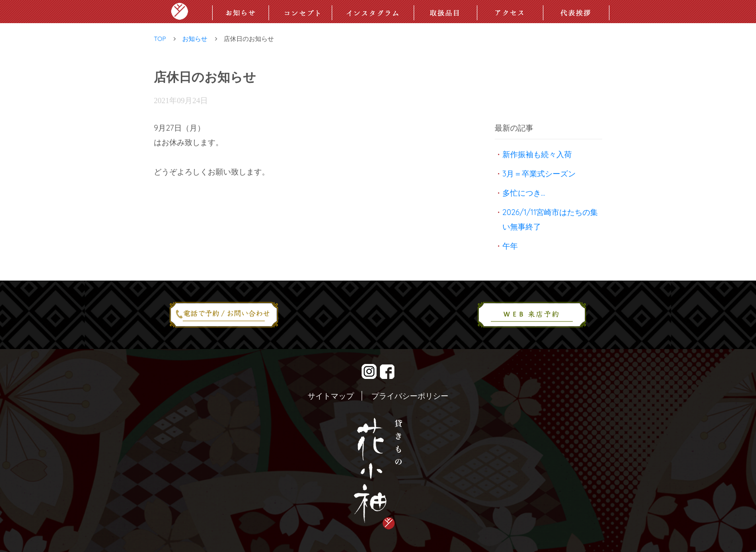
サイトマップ (331, 396)
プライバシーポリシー (410, 396)
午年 (510, 246)
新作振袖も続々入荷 (537, 154)
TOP (160, 39)
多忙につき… (524, 193)
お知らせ (195, 39)
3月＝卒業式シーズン (539, 174)
